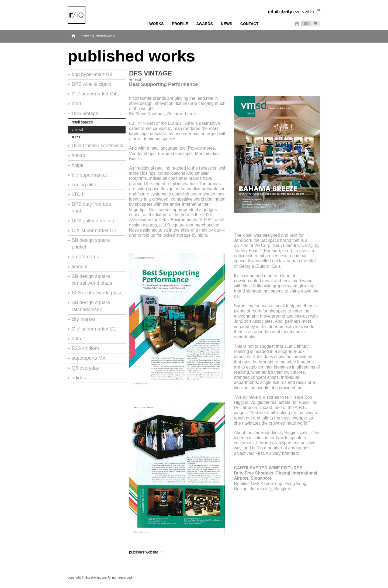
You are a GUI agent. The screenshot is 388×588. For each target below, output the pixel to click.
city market (83, 319)
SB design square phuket (91, 244)
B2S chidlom (85, 348)
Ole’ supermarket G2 (94, 231)
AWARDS (204, 24)
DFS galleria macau (93, 221)
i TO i (77, 194)
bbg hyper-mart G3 (92, 74)
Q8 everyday (85, 368)
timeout (80, 267)
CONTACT (249, 24)
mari (76, 104)
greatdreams (85, 257)
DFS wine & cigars (92, 84)
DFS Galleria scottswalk (97, 146)
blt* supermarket (89, 175)
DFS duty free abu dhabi (91, 207)
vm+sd (77, 130)
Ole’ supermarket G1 (94, 329)
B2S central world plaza (97, 293)
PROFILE (180, 24)
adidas (79, 378)
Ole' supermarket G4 (94, 94)
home (296, 23)
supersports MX (89, 358)
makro (78, 155)
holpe (78, 165)
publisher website (144, 552)
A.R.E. (77, 137)
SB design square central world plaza (92, 280)
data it (78, 339)
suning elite (84, 185)
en (306, 23)
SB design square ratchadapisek (91, 306)
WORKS (157, 24)
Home (73, 36)
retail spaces (82, 122)
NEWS (227, 24)
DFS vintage (85, 114)
